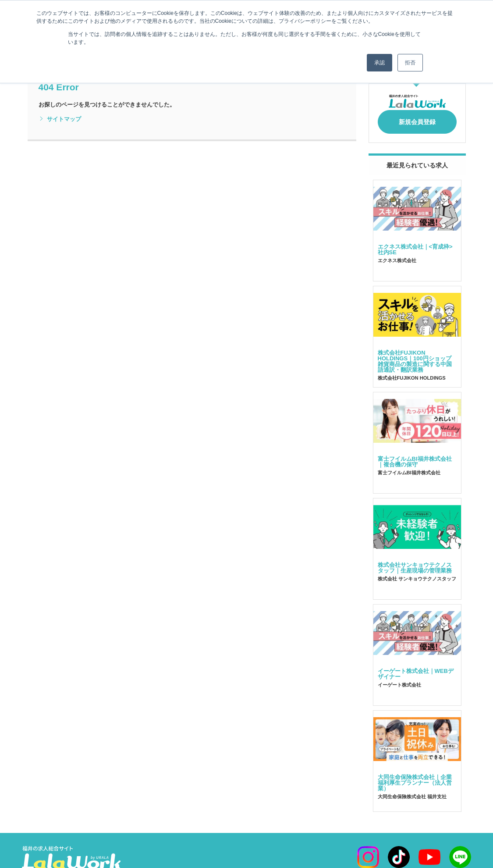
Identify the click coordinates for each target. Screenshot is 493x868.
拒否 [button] (410, 63)
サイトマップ (60, 119)
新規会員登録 (417, 119)
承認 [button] (380, 63)
